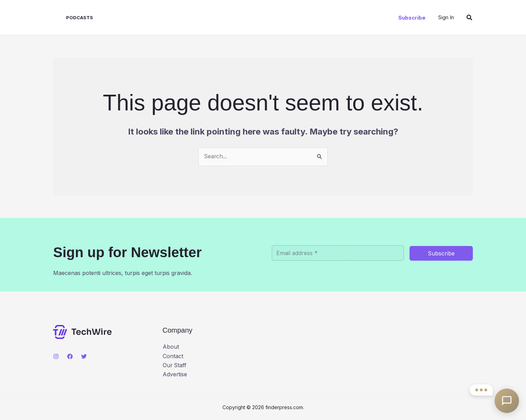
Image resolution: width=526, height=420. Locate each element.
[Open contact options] (507, 401)
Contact (173, 356)
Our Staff (175, 365)
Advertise (175, 375)
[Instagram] (56, 356)
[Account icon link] (446, 17)
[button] (412, 18)
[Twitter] (84, 356)
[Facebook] (70, 356)
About (171, 347)
